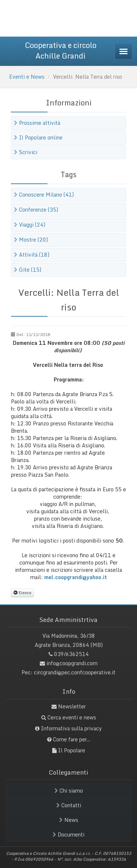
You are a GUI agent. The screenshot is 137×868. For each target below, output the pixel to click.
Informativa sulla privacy (71, 728)
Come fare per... (72, 739)
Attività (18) (32, 255)
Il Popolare (72, 750)
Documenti (68, 835)
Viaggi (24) (30, 225)
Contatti (69, 805)
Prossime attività (37, 123)
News (69, 820)
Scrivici (26, 152)
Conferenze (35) (36, 210)
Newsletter (72, 706)
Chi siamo (69, 791)
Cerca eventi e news (72, 717)
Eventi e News (27, 77)
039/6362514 (71, 654)
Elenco (22, 593)
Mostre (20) (31, 240)
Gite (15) (28, 270)
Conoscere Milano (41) (44, 195)
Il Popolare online (38, 137)
